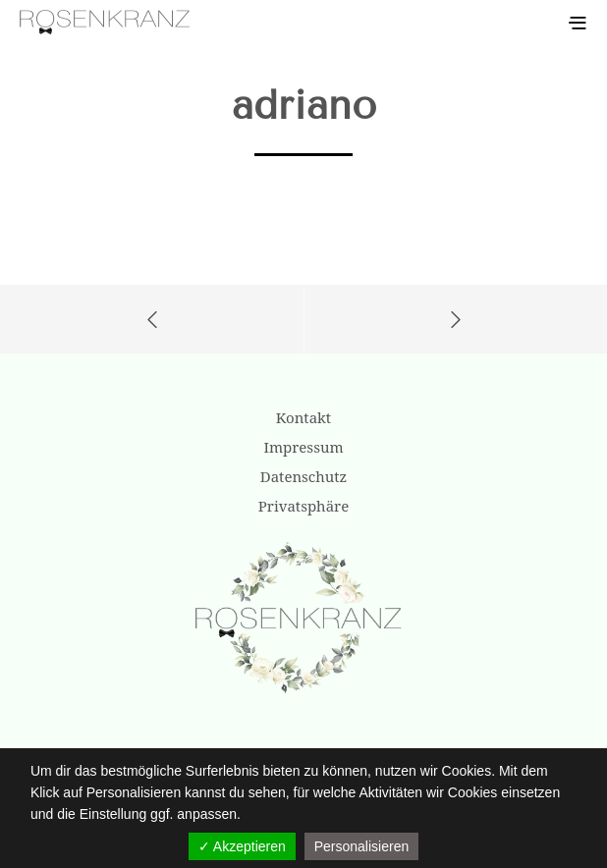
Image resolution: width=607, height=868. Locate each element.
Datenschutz (303, 476)
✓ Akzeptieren (242, 846)
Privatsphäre (303, 506)
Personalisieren (362, 846)
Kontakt (303, 417)
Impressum (303, 447)
